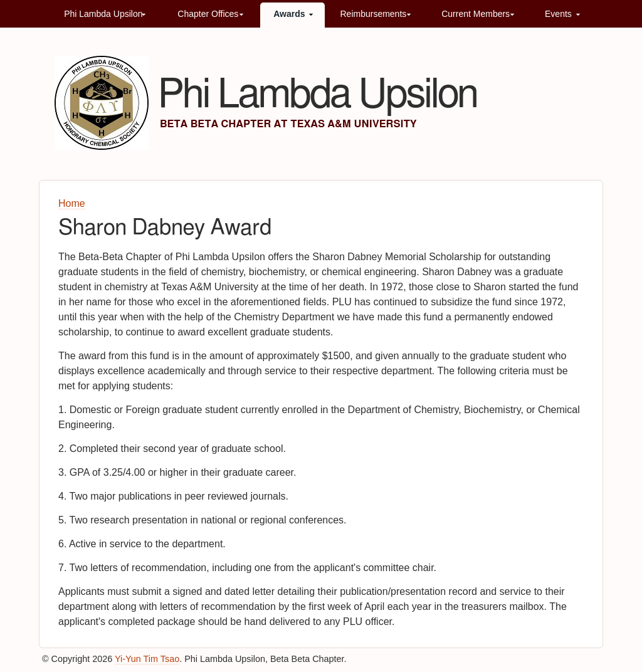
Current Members (476, 14)
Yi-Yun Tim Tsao (147, 659)
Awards (289, 14)
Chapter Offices (208, 14)
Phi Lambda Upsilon (103, 14)
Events (558, 14)
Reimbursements (373, 14)
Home (72, 203)
